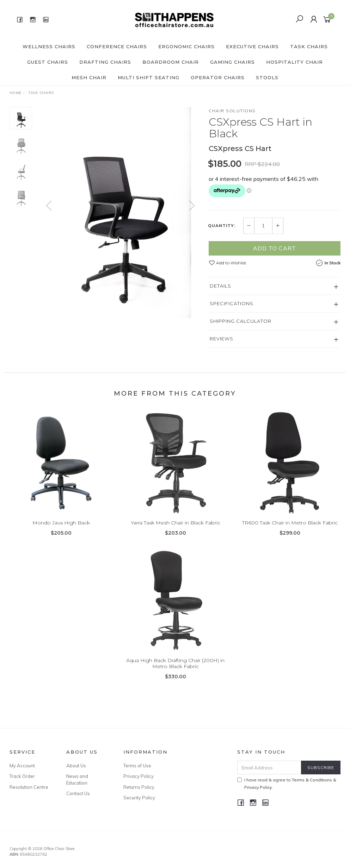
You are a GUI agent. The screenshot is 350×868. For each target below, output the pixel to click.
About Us (76, 766)
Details (220, 286)
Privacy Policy (139, 776)
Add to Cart (275, 248)
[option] (121, 213)
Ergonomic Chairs (186, 46)
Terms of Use (137, 766)
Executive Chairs (252, 46)
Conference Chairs (117, 46)
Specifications (232, 303)
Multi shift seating (149, 77)
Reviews (222, 339)
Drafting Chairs (105, 62)
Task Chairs (309, 46)
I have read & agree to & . (287, 784)
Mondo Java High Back (61, 529)
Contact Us (78, 793)
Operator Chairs (218, 77)
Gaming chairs (232, 62)
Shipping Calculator (241, 321)
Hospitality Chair (294, 62)
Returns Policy (139, 787)
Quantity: (222, 226)
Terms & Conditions (312, 780)
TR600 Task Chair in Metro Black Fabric (290, 529)
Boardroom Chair (171, 62)
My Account (22, 766)
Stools (267, 77)
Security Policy (139, 798)
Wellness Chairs (49, 46)
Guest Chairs (48, 62)
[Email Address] (269, 768)
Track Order (22, 776)
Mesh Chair (89, 77)
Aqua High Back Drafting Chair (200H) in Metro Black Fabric (175, 669)
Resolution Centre (29, 787)
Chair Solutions (232, 111)
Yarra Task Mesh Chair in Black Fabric (176, 529)
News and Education (77, 779)
